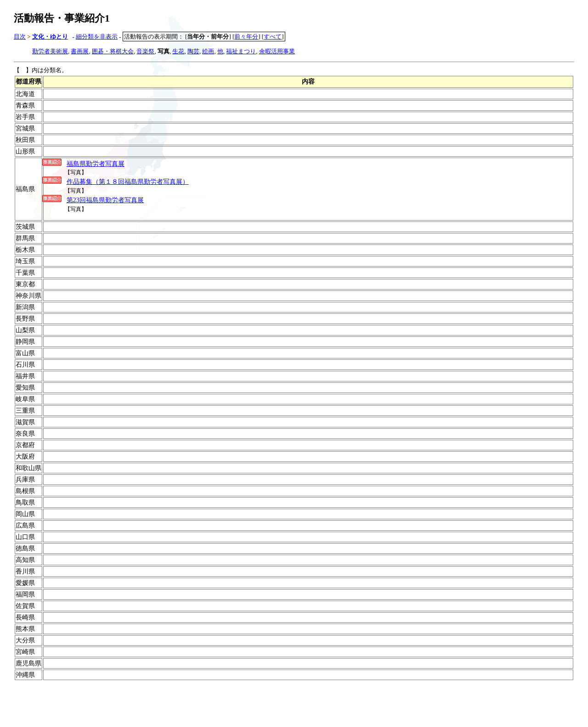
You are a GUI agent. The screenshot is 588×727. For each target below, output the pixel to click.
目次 (20, 37)
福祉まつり (241, 51)
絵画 (208, 51)
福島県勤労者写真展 (96, 164)
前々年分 (246, 37)
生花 (178, 51)
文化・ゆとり (50, 37)
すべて (273, 37)
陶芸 (193, 51)
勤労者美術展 (50, 51)
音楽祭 (145, 51)
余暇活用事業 (277, 51)
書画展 (80, 51)
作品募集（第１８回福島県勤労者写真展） (128, 182)
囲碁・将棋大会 (113, 51)
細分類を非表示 (97, 37)
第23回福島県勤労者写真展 (105, 200)
